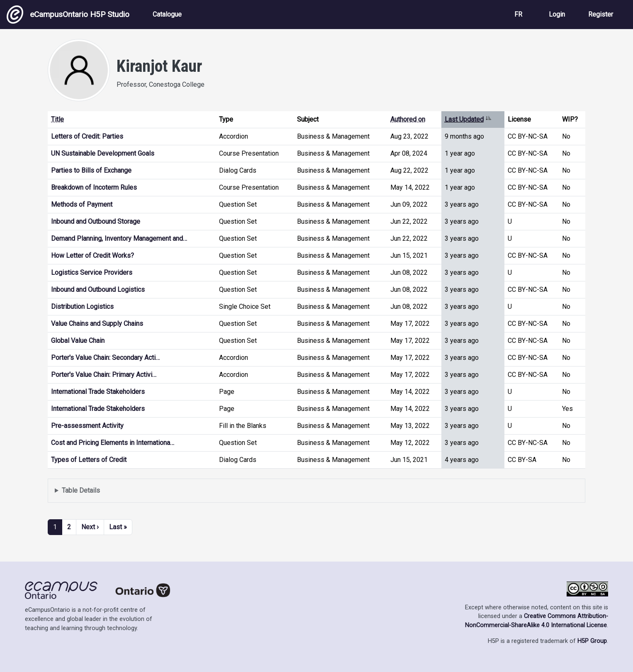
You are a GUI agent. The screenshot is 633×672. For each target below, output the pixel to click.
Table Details (81, 490)
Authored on (408, 119)
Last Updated (468, 119)
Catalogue (167, 14)
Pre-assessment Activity (87, 426)
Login (557, 14)
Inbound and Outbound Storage (96, 221)
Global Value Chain (78, 341)
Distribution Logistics (82, 307)
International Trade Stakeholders (98, 392)
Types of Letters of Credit (89, 460)
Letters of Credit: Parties (87, 136)
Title (57, 119)
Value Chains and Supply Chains (97, 324)
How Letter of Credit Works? (93, 255)
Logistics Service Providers (92, 272)
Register (601, 14)
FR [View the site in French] (518, 14)
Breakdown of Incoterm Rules (94, 187)
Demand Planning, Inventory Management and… (119, 238)
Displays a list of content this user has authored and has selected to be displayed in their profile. (316, 491)
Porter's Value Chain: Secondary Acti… (105, 358)
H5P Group (592, 641)
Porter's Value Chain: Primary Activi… (104, 375)
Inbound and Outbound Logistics (98, 290)
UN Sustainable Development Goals (103, 153)
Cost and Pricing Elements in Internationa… (113, 443)
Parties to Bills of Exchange (91, 170)
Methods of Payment (82, 204)
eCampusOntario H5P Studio (68, 15)
